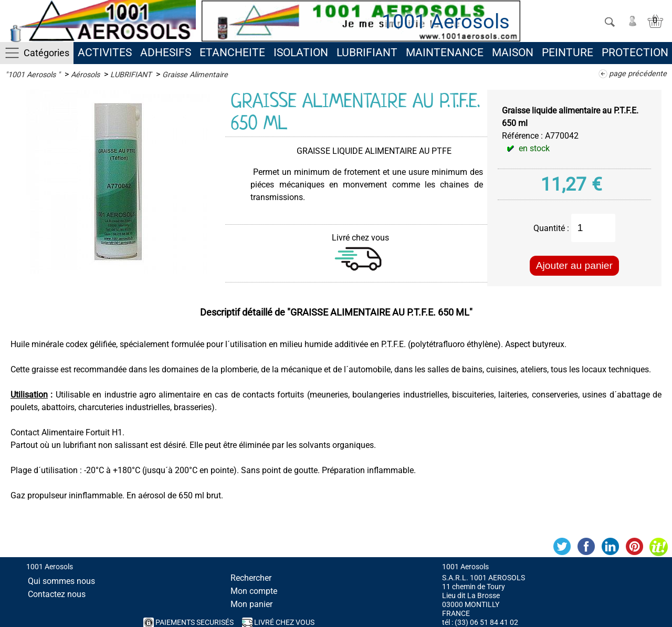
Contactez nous (57, 594)
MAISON (513, 53)
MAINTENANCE (445, 53)
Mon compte (254, 591)
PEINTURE (568, 53)
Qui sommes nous (61, 581)
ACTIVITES (105, 53)
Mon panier (251, 604)
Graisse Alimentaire (195, 75)
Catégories (46, 53)
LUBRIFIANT (367, 53)
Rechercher (251, 578)
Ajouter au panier (574, 265)
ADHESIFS (166, 53)
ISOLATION (301, 53)
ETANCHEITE (232, 53)
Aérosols (85, 75)
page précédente (638, 74)
